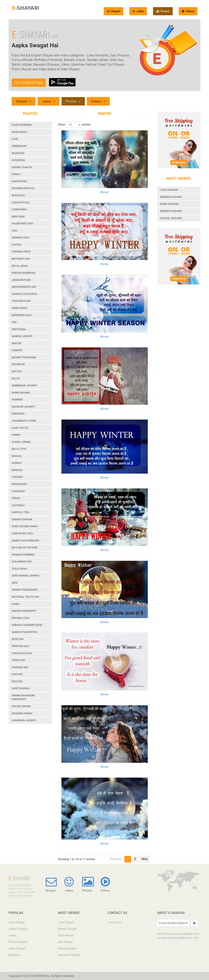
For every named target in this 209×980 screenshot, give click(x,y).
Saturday (18, 505)
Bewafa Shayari (171, 211)
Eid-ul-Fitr (19, 449)
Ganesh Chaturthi (24, 294)
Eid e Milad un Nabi (25, 547)
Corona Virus (21, 252)
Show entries (74, 125)
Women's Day (20, 238)
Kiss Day (17, 681)
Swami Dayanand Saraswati (23, 697)
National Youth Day (26, 597)
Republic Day (21, 618)
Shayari (113, 11)
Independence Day (24, 287)
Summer (17, 400)
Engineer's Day (22, 315)
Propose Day (20, 646)
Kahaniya (14, 955)
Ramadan (18, 414)
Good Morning (22, 125)
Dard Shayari (66, 935)
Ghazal (17, 456)
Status (16, 245)
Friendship (19, 146)
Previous (116, 859)
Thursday (18, 491)
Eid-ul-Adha (20, 266)
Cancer (17, 350)
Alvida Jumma (21, 442)
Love (15, 139)
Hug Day (17, 674)
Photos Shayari (18, 942)
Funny (16, 435)
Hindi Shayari (17, 922)
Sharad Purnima (23, 555)
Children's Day (22, 562)
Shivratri (18, 364)
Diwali (16, 174)
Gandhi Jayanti (22, 336)
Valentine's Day (22, 223)
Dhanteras (19, 181)
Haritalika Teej (22, 533)
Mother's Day (21, 259)
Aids (15, 583)
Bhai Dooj (18, 195)
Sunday (17, 463)
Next (145, 859)
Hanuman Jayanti (24, 720)
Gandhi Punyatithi (24, 632)
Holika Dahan (21, 706)
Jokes (138, 11)
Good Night (19, 132)
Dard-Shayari (170, 204)
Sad (14, 322)
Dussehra (18, 160)
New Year (18, 217)
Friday (16, 498)
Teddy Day (18, 660)
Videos (188, 11)
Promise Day (20, 667)
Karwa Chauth (22, 167)
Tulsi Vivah (19, 569)
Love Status (20, 428)
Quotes (17, 371)
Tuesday (17, 477)
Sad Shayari (66, 942)
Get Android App (29, 83)
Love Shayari (169, 190)
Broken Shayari (171, 197)
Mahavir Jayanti (23, 407)
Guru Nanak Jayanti (26, 576)
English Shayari (18, 929)
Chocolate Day (22, 653)
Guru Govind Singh (25, 526)
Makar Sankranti (24, 611)
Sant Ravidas (21, 688)
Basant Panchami (24, 357)
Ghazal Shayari (171, 218)
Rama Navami (21, 393)
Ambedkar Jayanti (24, 385)
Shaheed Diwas (22, 713)
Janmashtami (21, 280)
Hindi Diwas (19, 308)
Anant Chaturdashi (25, 541)
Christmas (19, 209)
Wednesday (19, 484)
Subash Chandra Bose (27, 625)
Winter (17, 343)
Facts (16, 379)
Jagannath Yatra (24, 421)
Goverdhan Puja (23, 188)
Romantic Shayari (69, 955)
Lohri (15, 604)
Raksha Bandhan (23, 273)
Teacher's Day (21, 301)
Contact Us (115, 922)
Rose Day (18, 639)
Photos (163, 11)
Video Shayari (17, 948)
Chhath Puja (21, 202)
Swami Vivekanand (24, 590)
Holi (15, 231)
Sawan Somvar (22, 519)
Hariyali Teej (21, 512)
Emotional (19, 329)
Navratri (18, 153)
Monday (17, 470)
